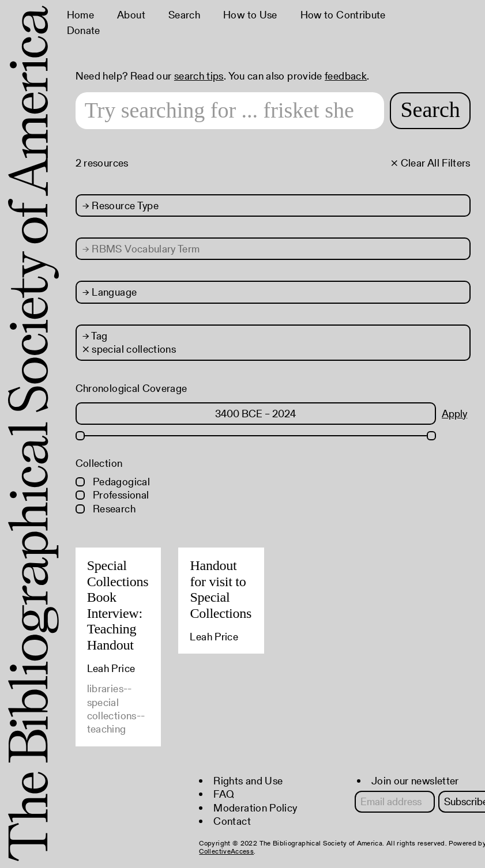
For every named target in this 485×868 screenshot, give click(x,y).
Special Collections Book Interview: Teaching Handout (118, 605)
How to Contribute (343, 15)
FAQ (224, 794)
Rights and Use (248, 781)
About (131, 15)
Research (106, 509)
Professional (112, 495)
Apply (454, 414)
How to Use (250, 15)
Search (184, 15)
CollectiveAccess (226, 851)
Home (80, 15)
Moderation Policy (255, 808)
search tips (199, 76)
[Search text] (230, 111)
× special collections (129, 349)
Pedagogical (113, 482)
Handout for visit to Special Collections (221, 589)
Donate (84, 30)
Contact (232, 821)
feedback (346, 76)
